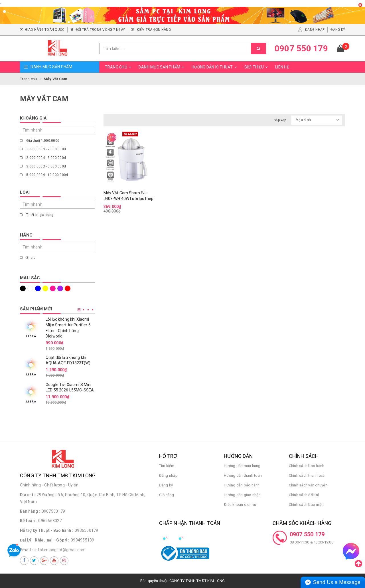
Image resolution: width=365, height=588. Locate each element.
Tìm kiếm (167, 466)
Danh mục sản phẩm (162, 67)
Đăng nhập (168, 475)
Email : (27, 550)
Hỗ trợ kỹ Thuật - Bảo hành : (47, 530)
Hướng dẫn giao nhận (242, 495)
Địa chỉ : (28, 495)
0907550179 (53, 511)
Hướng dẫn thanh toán (243, 475)
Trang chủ (119, 67)
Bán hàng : (30, 511)
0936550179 (87, 530)
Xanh (38, 288)
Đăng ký (166, 485)
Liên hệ (282, 67)
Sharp (28, 258)
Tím (60, 288)
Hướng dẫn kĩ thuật (215, 67)
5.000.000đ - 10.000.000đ (44, 175)
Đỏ (68, 288)
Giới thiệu (257, 67)
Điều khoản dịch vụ (240, 505)
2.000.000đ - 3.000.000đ (43, 158)
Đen (23, 288)
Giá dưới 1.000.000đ (40, 141)
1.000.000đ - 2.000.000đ (43, 149)
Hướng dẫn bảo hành (242, 485)
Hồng (53, 288)
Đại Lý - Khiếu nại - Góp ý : (45, 540)
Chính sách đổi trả (304, 495)
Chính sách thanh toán (308, 475)
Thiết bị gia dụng (37, 215)
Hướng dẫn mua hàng (242, 466)
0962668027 (50, 521)
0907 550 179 (307, 534)
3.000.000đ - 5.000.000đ (43, 166)
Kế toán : (28, 521)
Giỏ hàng (167, 495)
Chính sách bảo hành (307, 466)
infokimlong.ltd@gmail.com (60, 550)
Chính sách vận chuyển (308, 485)
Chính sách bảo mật (306, 505)
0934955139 (83, 540)
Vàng (45, 288)
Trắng (30, 288)
